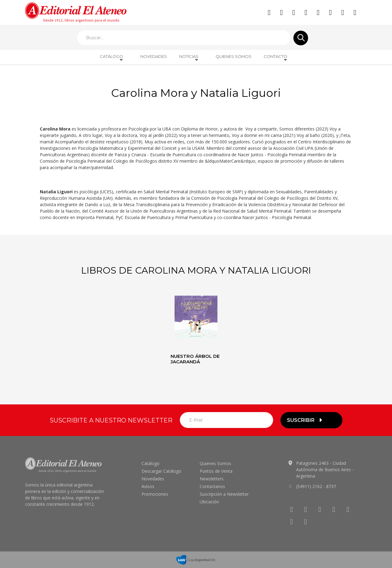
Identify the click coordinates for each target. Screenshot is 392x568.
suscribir (305, 420)
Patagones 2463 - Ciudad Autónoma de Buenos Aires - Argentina (325, 470)
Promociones (155, 494)
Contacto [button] (276, 58)
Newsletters (212, 479)
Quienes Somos (234, 56)
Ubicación (209, 502)
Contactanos (212, 486)
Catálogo (151, 463)
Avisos (148, 486)
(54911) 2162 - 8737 (316, 486)
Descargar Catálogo (161, 471)
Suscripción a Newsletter (224, 494)
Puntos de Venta (216, 471)
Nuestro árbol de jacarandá (195, 359)
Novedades (154, 56)
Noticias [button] (189, 58)
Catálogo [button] (112, 58)
